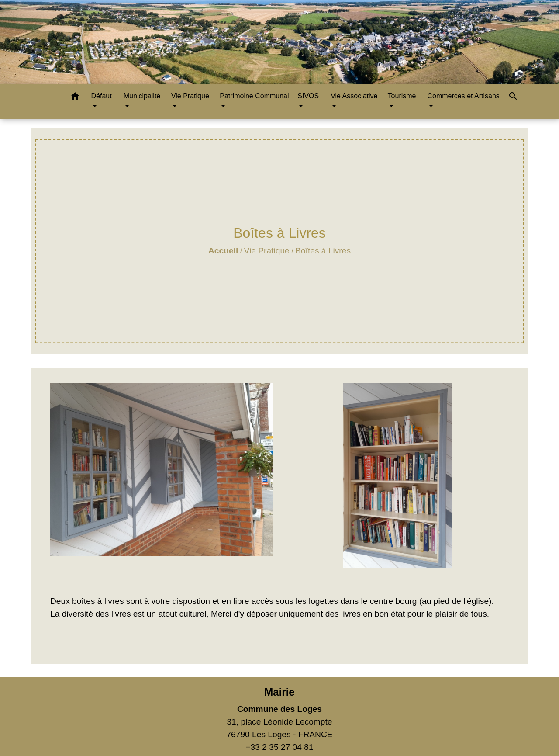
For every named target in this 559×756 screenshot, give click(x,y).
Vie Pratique (267, 251)
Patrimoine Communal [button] (254, 96)
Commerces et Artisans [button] (463, 96)
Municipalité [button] (142, 96)
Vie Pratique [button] (190, 96)
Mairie (279, 692)
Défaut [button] (101, 96)
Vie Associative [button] (354, 96)
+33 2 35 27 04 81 (279, 747)
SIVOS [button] (308, 96)
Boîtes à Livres (323, 251)
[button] (75, 98)
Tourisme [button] (402, 96)
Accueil (223, 251)
